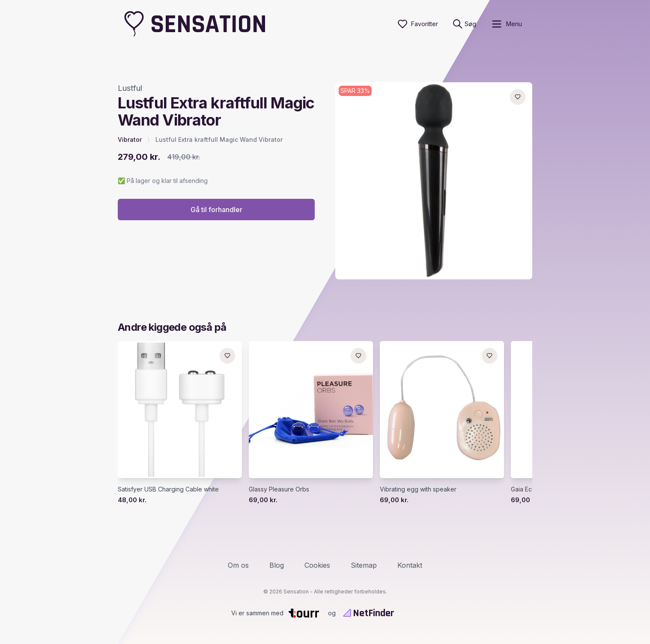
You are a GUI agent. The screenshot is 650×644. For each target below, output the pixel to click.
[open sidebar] (506, 24)
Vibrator (130, 139)
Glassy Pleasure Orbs (279, 489)
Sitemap (364, 565)
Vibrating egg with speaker (418, 489)
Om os (238, 565)
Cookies (317, 565)
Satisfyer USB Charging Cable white (168, 489)
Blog (277, 565)
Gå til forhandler (216, 210)
